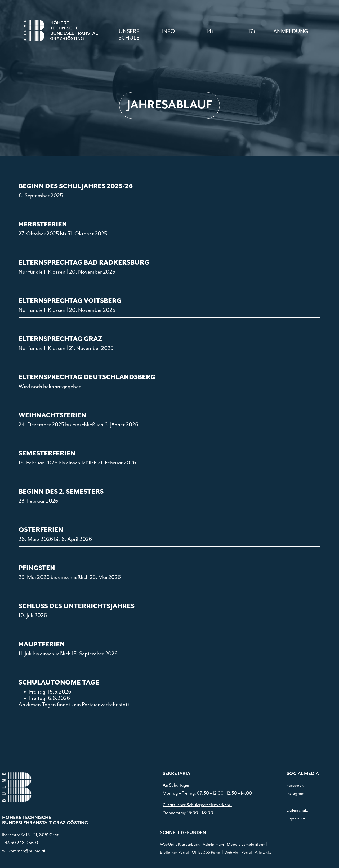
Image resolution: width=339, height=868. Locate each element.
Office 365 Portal (207, 852)
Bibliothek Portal (174, 852)
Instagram (295, 793)
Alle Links (263, 852)
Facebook (295, 785)
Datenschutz (297, 810)
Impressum (296, 818)
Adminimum (213, 845)
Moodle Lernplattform (246, 845)
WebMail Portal (238, 852)
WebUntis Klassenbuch (180, 845)
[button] (168, 32)
